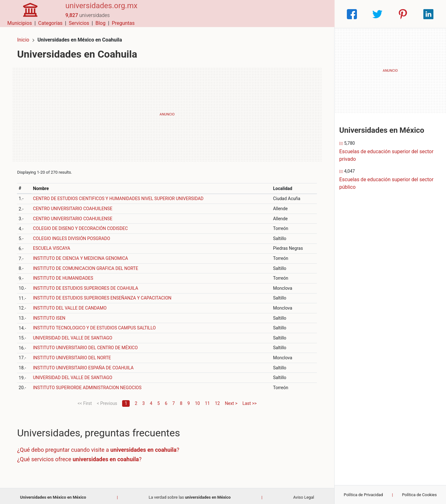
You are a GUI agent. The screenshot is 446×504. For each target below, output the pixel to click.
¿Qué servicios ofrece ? (82, 456)
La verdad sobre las (190, 494)
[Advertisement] (167, 112)
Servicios (274, 14)
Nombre (43, 186)
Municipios (214, 14)
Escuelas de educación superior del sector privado (386, 155)
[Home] (28, 14)
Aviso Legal (303, 494)
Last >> (249, 400)
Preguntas (318, 14)
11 (207, 400)
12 (217, 400)
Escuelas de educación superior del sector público (386, 183)
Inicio (26, 37)
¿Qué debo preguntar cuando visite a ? (101, 447)
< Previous (107, 400)
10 (197, 400)
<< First (85, 400)
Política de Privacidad (363, 495)
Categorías (245, 14)
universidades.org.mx (96, 10)
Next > (231, 400)
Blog (295, 14)
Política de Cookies (419, 495)
